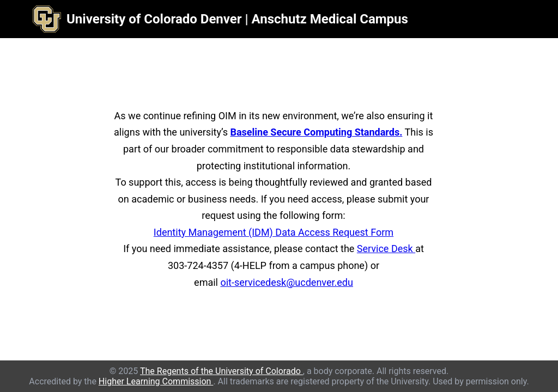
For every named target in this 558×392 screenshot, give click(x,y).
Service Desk (386, 249)
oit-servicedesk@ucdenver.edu (286, 282)
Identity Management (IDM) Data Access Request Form (274, 232)
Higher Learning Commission (156, 381)
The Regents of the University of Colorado (222, 371)
